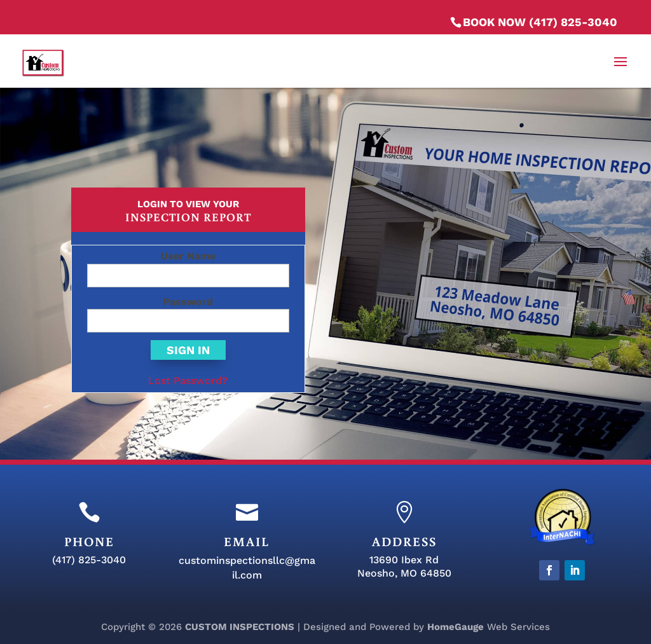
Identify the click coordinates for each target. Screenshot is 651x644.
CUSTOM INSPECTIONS (240, 627)
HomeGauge (456, 627)
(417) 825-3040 (89, 560)
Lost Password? (188, 380)
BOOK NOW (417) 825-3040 (540, 22)
